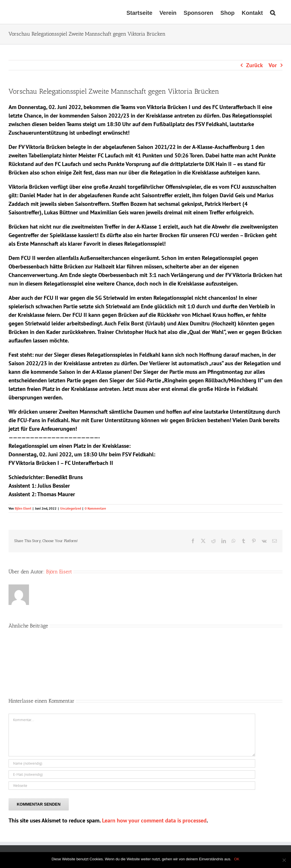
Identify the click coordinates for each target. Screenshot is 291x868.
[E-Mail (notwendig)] (132, 774)
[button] (273, 12)
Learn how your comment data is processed (154, 820)
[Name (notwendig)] (132, 763)
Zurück (254, 65)
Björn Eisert (23, 508)
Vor (273, 65)
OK (237, 859)
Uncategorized (71, 508)
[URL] (132, 786)
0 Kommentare (95, 508)
